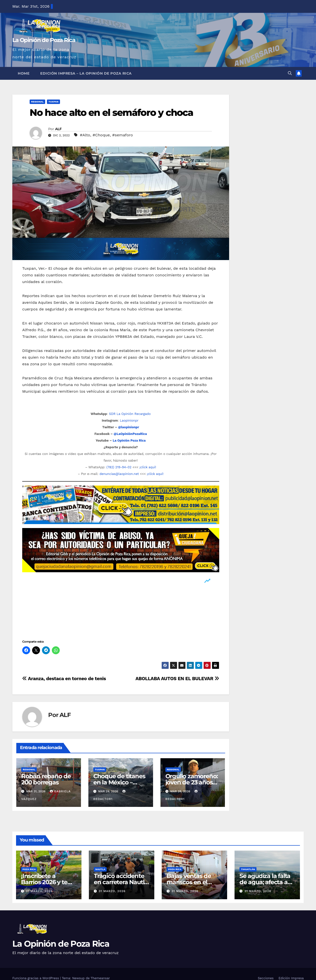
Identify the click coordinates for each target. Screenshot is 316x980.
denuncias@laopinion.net (119, 474)
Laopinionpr (130, 420)
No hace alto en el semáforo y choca (111, 112)
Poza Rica (29, 869)
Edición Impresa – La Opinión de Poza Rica (86, 73)
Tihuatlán (248, 869)
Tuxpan (53, 102)
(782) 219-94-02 (119, 467)
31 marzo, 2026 (39, 891)
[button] (290, 73)
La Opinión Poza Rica (129, 440)
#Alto (85, 135)
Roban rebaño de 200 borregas (46, 779)
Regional (37, 102)
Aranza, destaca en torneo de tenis (64, 679)
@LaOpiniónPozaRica (130, 434)
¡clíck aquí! (148, 467)
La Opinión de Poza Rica (44, 40)
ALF (58, 129)
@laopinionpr (128, 427)
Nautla (100, 869)
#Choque (101, 135)
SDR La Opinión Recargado (130, 414)
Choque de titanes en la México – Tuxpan (119, 782)
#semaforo (123, 135)
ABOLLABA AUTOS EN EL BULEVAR (177, 679)
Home (24, 73)
